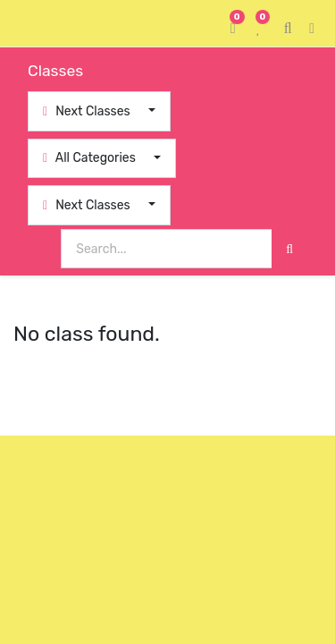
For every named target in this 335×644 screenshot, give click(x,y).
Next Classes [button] (88, 111)
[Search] (289, 249)
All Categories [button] (91, 158)
